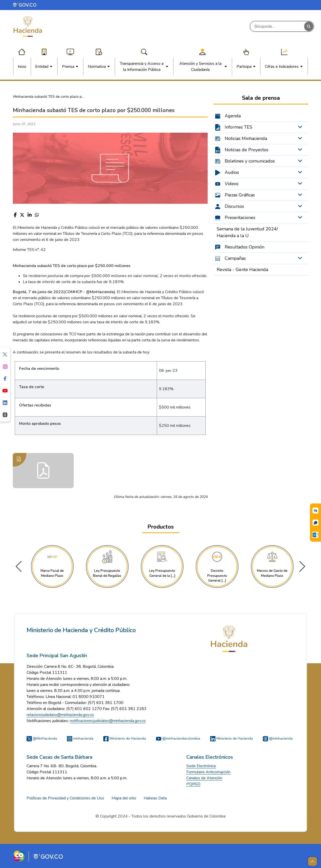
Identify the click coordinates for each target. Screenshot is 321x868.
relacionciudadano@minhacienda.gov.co (60, 715)
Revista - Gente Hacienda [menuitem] (242, 270)
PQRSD (193, 784)
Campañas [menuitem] (235, 258)
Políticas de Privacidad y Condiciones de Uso (65, 798)
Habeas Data (155, 798)
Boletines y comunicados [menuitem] (250, 161)
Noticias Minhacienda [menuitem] (246, 138)
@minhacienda (278, 738)
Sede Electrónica (201, 766)
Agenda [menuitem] (233, 116)
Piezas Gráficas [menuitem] (240, 195)
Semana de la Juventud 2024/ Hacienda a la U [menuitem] (247, 232)
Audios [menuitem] (232, 172)
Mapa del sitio (124, 798)
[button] (302, 567)
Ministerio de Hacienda (125, 738)
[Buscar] (277, 26)
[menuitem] (22, 67)
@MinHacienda (42, 738)
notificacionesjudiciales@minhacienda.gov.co (108, 721)
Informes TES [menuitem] (238, 127)
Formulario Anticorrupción (208, 772)
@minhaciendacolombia (178, 738)
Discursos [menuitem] (234, 206)
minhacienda (80, 738)
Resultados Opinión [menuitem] (245, 247)
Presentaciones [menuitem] (240, 218)
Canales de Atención (204, 778)
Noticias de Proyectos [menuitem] (247, 150)
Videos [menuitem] (232, 184)
